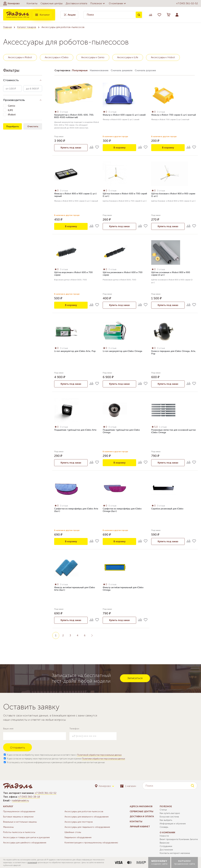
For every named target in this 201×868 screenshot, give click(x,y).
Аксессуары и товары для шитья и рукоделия (26, 837)
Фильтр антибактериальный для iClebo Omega (123, 589)
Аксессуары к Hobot (163, 57)
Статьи (163, 810)
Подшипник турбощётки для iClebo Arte (75, 430)
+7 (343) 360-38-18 (29, 797)
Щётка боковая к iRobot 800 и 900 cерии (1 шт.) (173, 195)
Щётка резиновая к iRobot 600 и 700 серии (123, 274)
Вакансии (164, 843)
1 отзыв (163, 427)
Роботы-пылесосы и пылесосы (19, 832)
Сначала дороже (145, 70)
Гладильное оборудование (78, 837)
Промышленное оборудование (19, 811)
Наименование (99, 70)
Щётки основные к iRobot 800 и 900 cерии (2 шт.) (171, 274)
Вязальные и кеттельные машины (20, 822)
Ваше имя (8, 729)
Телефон (74, 729)
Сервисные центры (52, 3)
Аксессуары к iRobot (20, 57)
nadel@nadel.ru (20, 800)
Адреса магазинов (141, 806)
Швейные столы (73, 832)
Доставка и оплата (76, 3)
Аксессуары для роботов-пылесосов (84, 811)
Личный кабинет (140, 827)
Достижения (166, 850)
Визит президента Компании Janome (179, 839)
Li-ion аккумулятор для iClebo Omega (122, 351)
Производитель (14, 100)
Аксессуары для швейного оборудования (25, 843)
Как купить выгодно (170, 813)
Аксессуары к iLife (128, 57)
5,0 (155, 427)
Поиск (139, 15)
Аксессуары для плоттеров (79, 822)
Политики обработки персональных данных (103, 759)
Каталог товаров (27, 27)
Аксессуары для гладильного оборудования (87, 827)
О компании (118, 3)
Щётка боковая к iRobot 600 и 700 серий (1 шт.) (125, 195)
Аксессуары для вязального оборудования (87, 817)
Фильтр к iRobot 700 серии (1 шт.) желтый (174, 115)
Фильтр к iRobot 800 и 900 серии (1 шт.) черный (75, 195)
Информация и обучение (173, 824)
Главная (7, 27)
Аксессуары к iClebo (57, 57)
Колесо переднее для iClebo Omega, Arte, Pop (174, 353)
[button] (11, 3)
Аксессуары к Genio (93, 57)
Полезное (98, 3)
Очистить (33, 126)
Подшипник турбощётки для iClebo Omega (121, 431)
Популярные (80, 70)
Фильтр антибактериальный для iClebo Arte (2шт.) (75, 589)
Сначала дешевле (122, 70)
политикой (32, 862)
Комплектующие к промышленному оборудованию (91, 843)
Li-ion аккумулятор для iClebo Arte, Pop (75, 351)
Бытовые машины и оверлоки (18, 817)
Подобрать (12, 126)
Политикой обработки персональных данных (99, 755)
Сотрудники (166, 846)
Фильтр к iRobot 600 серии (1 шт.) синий (124, 115)
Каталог (42, 15)
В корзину (120, 148)
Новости (164, 836)
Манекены (8, 827)
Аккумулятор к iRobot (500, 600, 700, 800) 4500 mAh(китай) (74, 116)
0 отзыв (64, 112)
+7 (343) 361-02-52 (187, 3)
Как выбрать (166, 820)
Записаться (135, 678)
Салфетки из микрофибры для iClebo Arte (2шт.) (76, 510)
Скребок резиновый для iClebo (167, 509)
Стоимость (11, 80)
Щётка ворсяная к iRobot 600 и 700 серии (73, 274)
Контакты (32, 3)
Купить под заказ (71, 148)
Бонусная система (169, 817)
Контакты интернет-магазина (175, 853)
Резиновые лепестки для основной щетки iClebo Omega (173, 431)
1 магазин (128, 786)
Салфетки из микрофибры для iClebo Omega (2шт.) (122, 510)
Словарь (164, 827)
